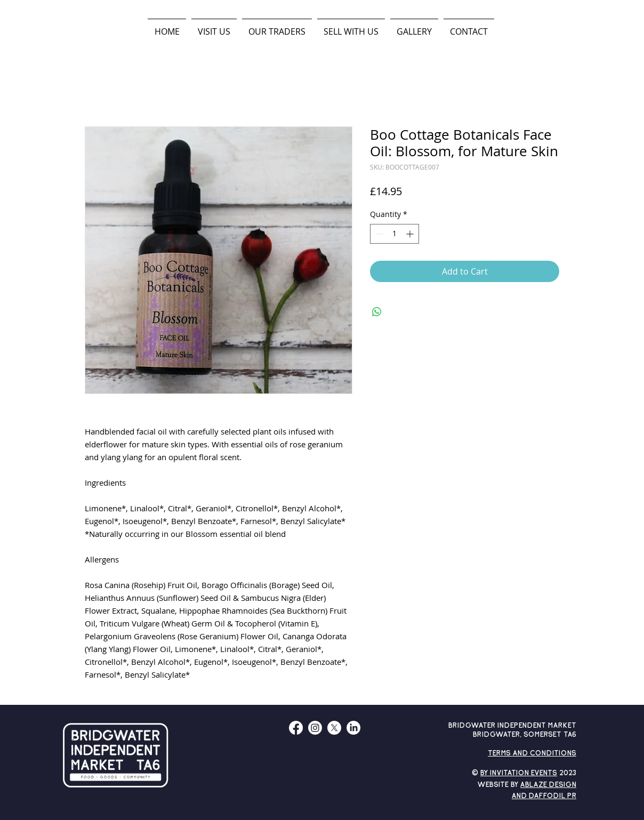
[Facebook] (296, 728)
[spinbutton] (395, 234)
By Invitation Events (519, 773)
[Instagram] (315, 728)
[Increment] (411, 234)
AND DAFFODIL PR (544, 796)
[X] (334, 728)
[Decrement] (378, 234)
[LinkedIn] (353, 728)
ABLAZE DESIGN (548, 785)
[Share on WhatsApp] (377, 312)
